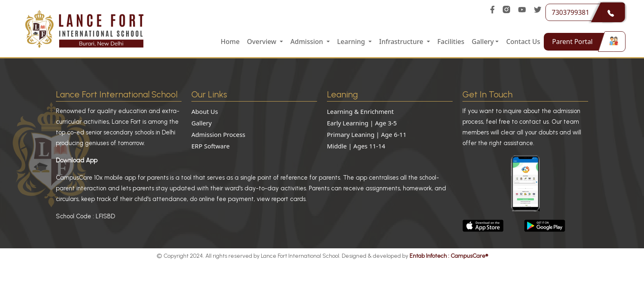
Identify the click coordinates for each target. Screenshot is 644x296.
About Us (205, 111)
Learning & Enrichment (360, 111)
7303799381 (583, 12)
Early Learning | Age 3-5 (362, 123)
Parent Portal (583, 42)
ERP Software (210, 146)
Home (230, 42)
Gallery (201, 123)
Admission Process (218, 134)
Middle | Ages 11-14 (356, 146)
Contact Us (523, 42)
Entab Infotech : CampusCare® (449, 256)
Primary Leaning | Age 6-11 (367, 134)
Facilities (451, 42)
